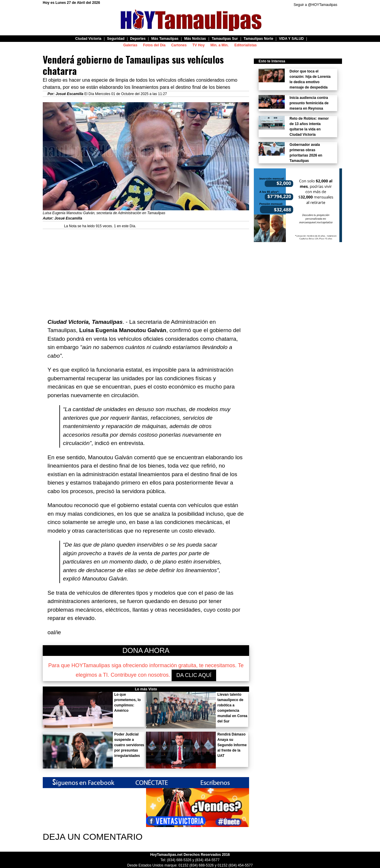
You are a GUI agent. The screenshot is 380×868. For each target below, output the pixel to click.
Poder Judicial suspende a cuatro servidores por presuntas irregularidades (129, 745)
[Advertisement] (146, 271)
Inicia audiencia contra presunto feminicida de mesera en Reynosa (309, 103)
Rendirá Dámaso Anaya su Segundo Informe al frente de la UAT (232, 745)
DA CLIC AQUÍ (194, 675)
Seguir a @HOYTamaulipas (315, 5)
